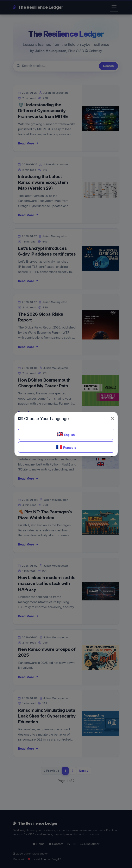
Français (66, 447)
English (66, 434)
